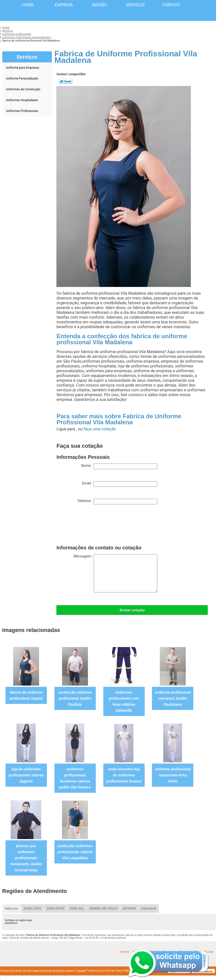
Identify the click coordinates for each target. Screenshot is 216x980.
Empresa (64, 5)
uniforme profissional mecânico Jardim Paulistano (173, 698)
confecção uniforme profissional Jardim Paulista (75, 698)
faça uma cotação (100, 429)
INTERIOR (129, 909)
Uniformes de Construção (24, 89)
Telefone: (117, 502)
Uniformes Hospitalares (22, 100)
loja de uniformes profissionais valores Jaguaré (26, 775)
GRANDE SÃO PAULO (103, 909)
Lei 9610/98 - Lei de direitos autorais (105, 938)
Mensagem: (115, 573)
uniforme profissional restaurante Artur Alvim (173, 775)
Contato (171, 5)
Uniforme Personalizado (23, 79)
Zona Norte (149, 909)
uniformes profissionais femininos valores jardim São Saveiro (75, 778)
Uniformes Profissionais (23, 111)
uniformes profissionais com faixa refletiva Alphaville (124, 701)
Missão (100, 5)
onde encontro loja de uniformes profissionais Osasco (124, 775)
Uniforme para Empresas (23, 68)
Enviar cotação (132, 610)
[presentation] (95, 526)
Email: (120, 484)
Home (28, 5)
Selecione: (12, 909)
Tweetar (66, 81)
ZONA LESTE (32, 909)
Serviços (135, 5)
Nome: (119, 466)
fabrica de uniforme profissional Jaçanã (26, 695)
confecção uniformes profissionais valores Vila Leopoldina (75, 852)
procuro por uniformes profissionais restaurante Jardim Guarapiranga (26, 858)
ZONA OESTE (55, 909)
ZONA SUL (77, 909)
